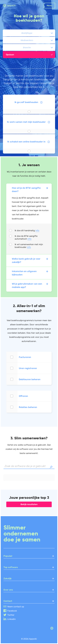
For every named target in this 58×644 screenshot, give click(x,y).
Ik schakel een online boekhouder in (29, 142)
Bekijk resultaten (29, 504)
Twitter (11, 615)
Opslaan (29, 55)
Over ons (29, 590)
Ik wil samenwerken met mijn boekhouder (29, 246)
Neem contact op (16, 607)
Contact (29, 601)
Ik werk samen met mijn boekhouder (29, 123)
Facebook (12, 611)
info (37, 231)
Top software (29, 567)
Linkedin (12, 619)
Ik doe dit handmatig (27, 231)
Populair (29, 556)
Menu (49, 6)
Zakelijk (29, 579)
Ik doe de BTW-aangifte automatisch (26, 238)
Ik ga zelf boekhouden (29, 103)
